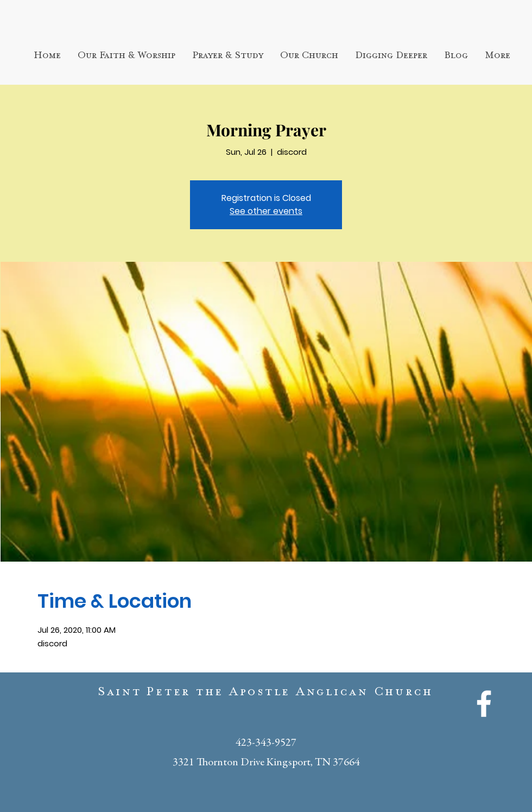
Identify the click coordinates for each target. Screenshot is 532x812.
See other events (266, 211)
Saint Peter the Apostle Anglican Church (266, 694)
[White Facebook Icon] (484, 704)
